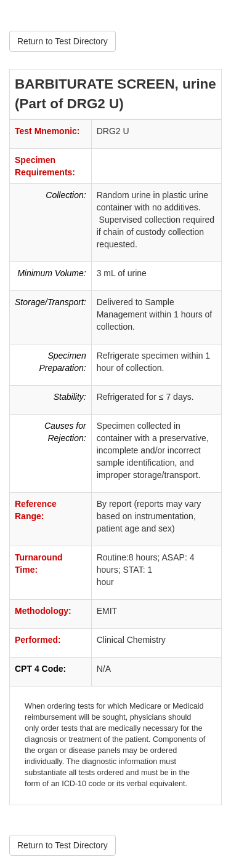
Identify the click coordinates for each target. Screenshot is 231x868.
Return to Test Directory (63, 41)
